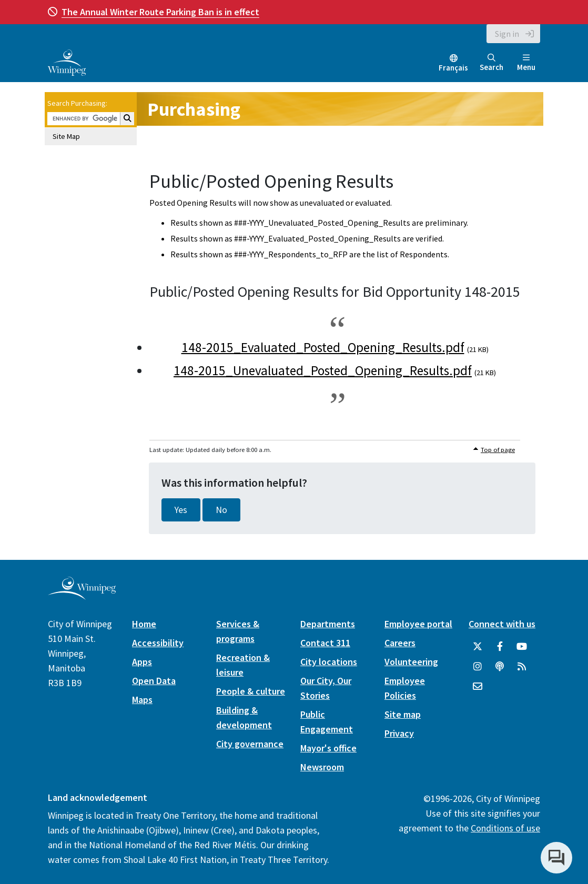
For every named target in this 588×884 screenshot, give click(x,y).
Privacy (399, 733)
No (221, 510)
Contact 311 (325, 643)
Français (453, 68)
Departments (328, 624)
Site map (403, 714)
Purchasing (194, 109)
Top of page (498, 450)
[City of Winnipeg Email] (478, 687)
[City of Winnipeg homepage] (82, 596)
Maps (142, 700)
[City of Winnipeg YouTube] (522, 647)
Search (491, 63)
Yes (181, 510)
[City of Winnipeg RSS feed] (522, 667)
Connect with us (502, 624)
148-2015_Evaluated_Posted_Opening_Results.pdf (323, 347)
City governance (250, 744)
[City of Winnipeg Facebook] (500, 647)
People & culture (251, 691)
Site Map (66, 136)
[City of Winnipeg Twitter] (478, 647)
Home (144, 624)
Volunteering (411, 662)
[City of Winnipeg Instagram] (478, 667)
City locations (329, 662)
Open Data (154, 681)
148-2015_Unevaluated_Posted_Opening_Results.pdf (323, 370)
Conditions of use (505, 828)
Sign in (507, 34)
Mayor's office (328, 748)
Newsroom (322, 767)
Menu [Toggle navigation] (526, 63)
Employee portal (418, 624)
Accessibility (158, 643)
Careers (400, 643)
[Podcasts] (500, 667)
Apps (142, 662)
